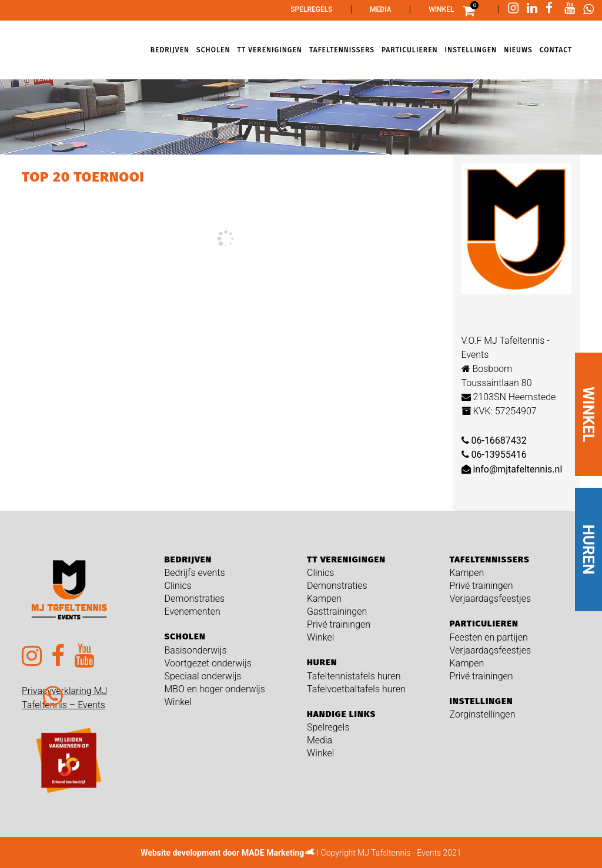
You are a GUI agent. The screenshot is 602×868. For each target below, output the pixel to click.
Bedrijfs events (195, 573)
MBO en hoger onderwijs (215, 689)
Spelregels (311, 9)
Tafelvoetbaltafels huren (356, 689)
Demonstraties (195, 599)
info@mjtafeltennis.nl (512, 469)
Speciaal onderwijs (203, 676)
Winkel (441, 9)
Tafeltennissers (490, 559)
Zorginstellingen (483, 714)
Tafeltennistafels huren (354, 676)
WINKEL (588, 414)
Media (381, 9)
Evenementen (193, 611)
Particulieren (484, 624)
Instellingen (481, 701)
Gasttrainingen (337, 611)
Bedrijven (188, 559)
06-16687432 (494, 440)
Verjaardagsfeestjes (491, 599)
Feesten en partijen (489, 637)
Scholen (185, 636)
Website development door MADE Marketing (222, 853)
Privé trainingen (339, 624)
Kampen (324, 599)
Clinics (178, 586)
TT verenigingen (346, 559)
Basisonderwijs (196, 650)
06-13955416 (494, 455)
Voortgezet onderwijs (208, 663)
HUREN (588, 550)
